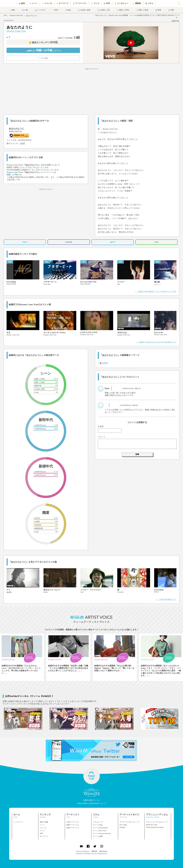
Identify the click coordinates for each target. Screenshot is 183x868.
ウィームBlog (98, 825)
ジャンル (43, 828)
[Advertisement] (92, 91)
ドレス (42, 831)
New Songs (123, 825)
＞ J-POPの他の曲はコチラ (166, 599)
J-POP (22, 143)
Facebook (69, 242)
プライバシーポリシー (83, 851)
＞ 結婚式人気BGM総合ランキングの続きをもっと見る (156, 291)
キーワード (44, 836)
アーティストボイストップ (129, 822)
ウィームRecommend (100, 828)
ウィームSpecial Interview (102, 833)
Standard (122, 827)
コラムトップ (98, 822)
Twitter (25, 242)
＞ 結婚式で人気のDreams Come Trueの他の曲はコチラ (156, 342)
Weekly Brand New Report (155, 827)
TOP (5, 15)
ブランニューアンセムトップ (157, 822)
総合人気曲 (44, 822)
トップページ (18, 822)
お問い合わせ (103, 851)
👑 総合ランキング (43, 42)
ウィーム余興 (98, 836)
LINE (156, 242)
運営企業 (94, 851)
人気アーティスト (73, 822)
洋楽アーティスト (73, 828)
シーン (42, 825)
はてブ (113, 242)
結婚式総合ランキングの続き (23, 254)
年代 (41, 833)
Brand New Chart (152, 825)
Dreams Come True (16, 15)
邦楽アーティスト (73, 825)
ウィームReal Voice (100, 831)
